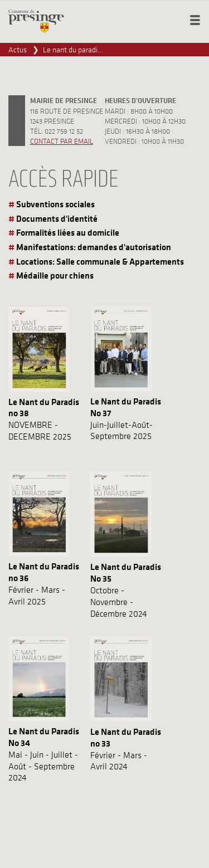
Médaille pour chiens (55, 275)
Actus (18, 50)
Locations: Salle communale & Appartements (100, 261)
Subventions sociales (55, 204)
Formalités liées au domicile (68, 232)
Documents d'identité (57, 218)
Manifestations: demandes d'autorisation (94, 247)
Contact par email (62, 141)
